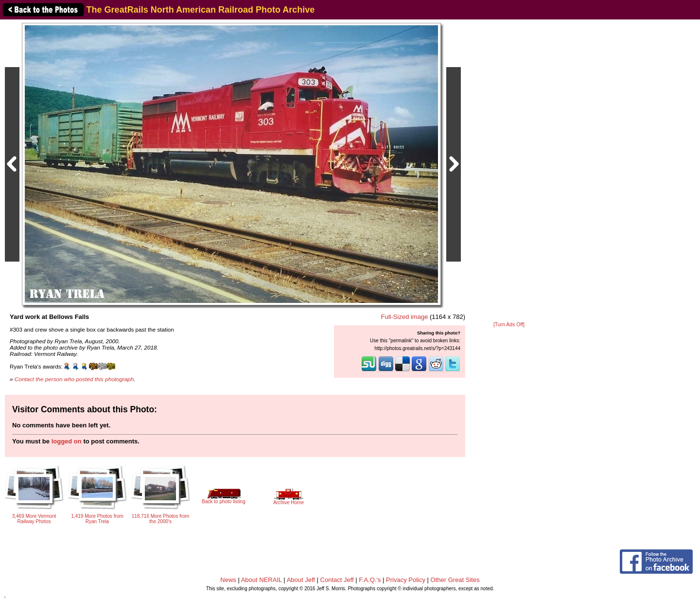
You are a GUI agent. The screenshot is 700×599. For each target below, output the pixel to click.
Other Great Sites (455, 580)
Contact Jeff (337, 580)
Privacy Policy (406, 580)
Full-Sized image (405, 317)
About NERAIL (262, 580)
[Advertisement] (509, 171)
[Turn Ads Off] (509, 325)
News (228, 580)
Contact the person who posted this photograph (74, 379)
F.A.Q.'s (370, 580)
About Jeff (301, 580)
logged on (67, 441)
